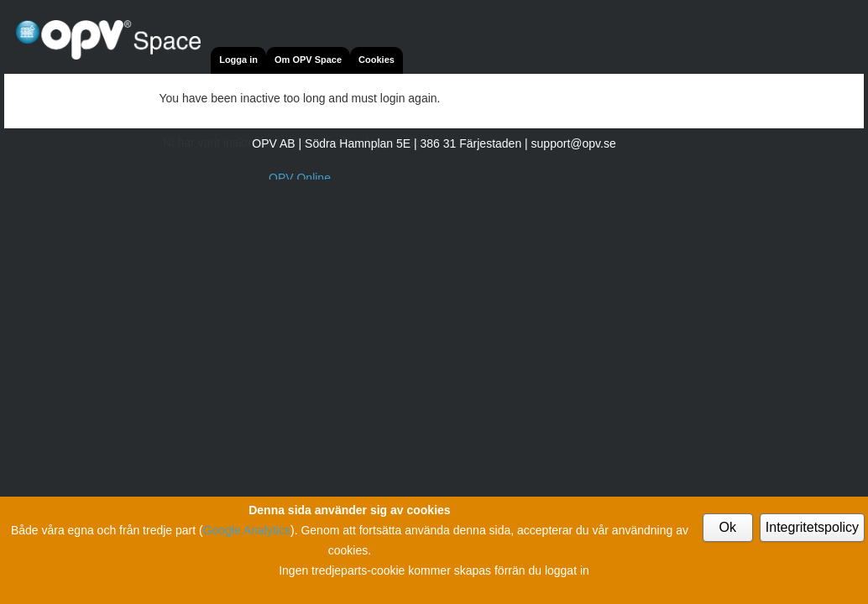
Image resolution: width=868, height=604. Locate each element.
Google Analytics (247, 530)
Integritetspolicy (812, 527)
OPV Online (300, 178)
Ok (728, 527)
